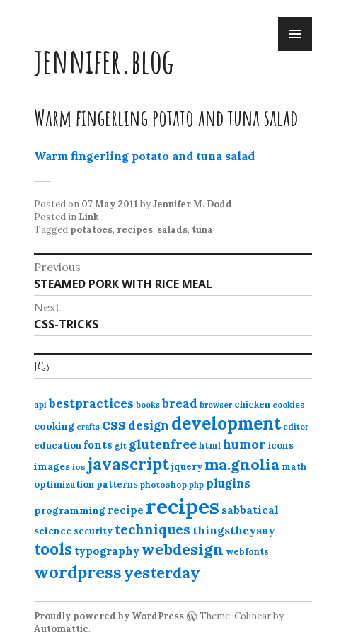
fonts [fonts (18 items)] (98, 445)
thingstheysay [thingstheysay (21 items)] (234, 530)
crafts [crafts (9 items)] (88, 427)
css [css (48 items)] (114, 424)
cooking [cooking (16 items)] (54, 426)
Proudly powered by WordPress (109, 616)
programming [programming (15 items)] (70, 510)
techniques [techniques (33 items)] (152, 529)
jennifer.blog (104, 61)
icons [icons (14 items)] (281, 445)
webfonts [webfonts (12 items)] (247, 552)
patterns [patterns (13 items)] (117, 484)
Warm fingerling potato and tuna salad (144, 156)
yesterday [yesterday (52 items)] (162, 573)
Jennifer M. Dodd (192, 204)
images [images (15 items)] (52, 466)
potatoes (91, 230)
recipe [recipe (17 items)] (126, 510)
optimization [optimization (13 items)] (64, 484)
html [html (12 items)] (210, 445)
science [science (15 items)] (53, 531)
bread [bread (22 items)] (180, 403)
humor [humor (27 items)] (244, 444)
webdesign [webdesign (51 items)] (183, 549)
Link (88, 217)
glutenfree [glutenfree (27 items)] (163, 444)
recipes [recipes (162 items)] (183, 506)
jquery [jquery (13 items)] (187, 467)
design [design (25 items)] (149, 425)
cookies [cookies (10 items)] (288, 405)
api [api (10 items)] (40, 405)
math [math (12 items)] (294, 467)
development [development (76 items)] (226, 423)
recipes (135, 230)
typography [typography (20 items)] (107, 551)
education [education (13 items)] (58, 445)
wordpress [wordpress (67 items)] (78, 572)
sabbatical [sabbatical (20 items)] (250, 510)
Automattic (61, 629)
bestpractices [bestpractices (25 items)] (91, 403)
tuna (202, 230)
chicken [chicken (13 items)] (252, 404)
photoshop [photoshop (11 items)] (163, 484)
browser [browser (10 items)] (216, 405)
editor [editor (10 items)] (296, 427)
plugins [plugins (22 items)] (228, 483)
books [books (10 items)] (148, 405)
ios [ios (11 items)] (79, 467)
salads (172, 230)
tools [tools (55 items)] (53, 549)
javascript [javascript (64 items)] (128, 464)
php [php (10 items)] (196, 485)
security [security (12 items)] (93, 531)
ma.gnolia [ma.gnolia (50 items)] (242, 464)
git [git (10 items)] (121, 446)
